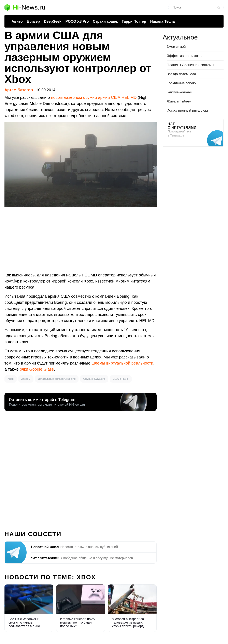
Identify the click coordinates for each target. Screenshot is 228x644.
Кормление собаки (182, 83)
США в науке (121, 379)
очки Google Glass (37, 369)
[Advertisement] (81, 240)
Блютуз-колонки (180, 92)
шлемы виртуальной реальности (122, 363)
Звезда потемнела (181, 74)
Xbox (11, 379)
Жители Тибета (179, 101)
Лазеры (26, 379)
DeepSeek (53, 21)
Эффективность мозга (185, 56)
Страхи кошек (105, 21)
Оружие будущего (94, 379)
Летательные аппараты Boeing (57, 379)
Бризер (33, 21)
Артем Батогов (19, 90)
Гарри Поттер (134, 21)
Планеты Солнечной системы (190, 65)
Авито (17, 21)
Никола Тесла (162, 21)
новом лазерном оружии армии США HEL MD (94, 97)
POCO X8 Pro (77, 21)
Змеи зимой (176, 47)
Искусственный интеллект (188, 110)
